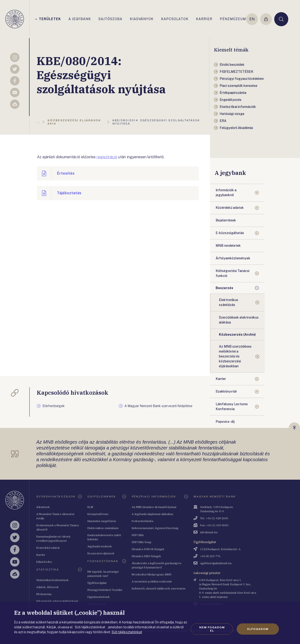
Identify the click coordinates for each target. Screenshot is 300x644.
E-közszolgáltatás (230, 233)
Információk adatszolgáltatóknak (57, 601)
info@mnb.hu (209, 532)
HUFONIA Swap (142, 542)
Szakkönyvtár (226, 391)
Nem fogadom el (212, 629)
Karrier (221, 379)
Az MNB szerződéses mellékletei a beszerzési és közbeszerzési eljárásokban (235, 356)
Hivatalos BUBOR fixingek (148, 549)
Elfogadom (258, 629)
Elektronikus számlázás (229, 302)
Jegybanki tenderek (100, 546)
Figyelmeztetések (99, 597)
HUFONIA (138, 535)
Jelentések (43, 507)
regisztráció (107, 157)
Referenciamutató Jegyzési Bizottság (155, 528)
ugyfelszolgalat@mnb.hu (216, 563)
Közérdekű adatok (230, 208)
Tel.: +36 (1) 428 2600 (214, 518)
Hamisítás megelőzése (102, 521)
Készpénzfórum (98, 514)
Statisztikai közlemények (52, 580)
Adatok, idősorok (47, 587)
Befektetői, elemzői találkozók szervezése (159, 588)
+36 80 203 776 (210, 556)
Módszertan (44, 594)
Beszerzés (224, 288)
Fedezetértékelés (143, 521)
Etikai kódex (44, 562)
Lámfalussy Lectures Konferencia (232, 407)
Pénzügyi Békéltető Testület (105, 590)
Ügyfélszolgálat (97, 583)
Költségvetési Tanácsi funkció (232, 273)
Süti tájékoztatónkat (127, 632)
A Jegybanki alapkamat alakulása (152, 514)
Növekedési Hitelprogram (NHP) (152, 574)
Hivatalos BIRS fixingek (146, 556)
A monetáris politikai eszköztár (152, 581)
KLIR (90, 507)
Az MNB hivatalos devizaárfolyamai (154, 507)
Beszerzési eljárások (101, 553)
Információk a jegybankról (226, 193)
